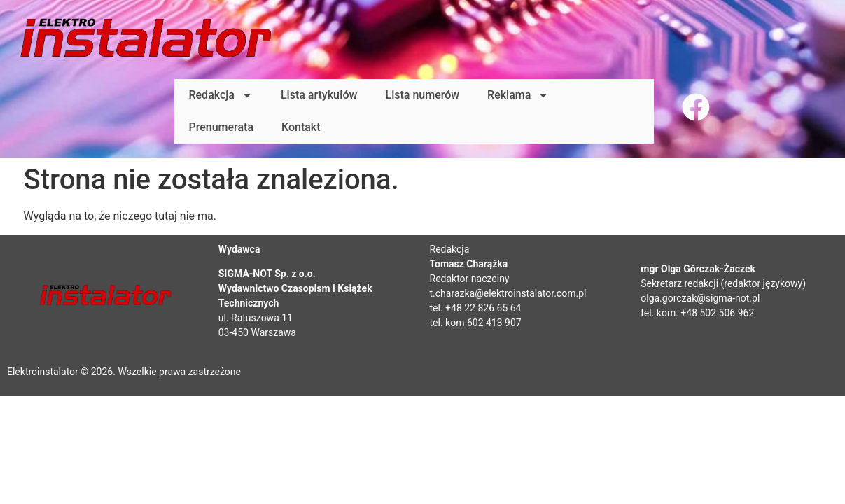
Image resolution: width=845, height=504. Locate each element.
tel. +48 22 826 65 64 (476, 308)
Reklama (518, 95)
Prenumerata (221, 127)
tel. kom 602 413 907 (476, 323)
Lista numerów (423, 95)
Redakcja (220, 95)
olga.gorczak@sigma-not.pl (700, 298)
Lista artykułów (319, 95)
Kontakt (301, 127)
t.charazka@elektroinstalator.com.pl (508, 293)
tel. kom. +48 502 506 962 (697, 313)
